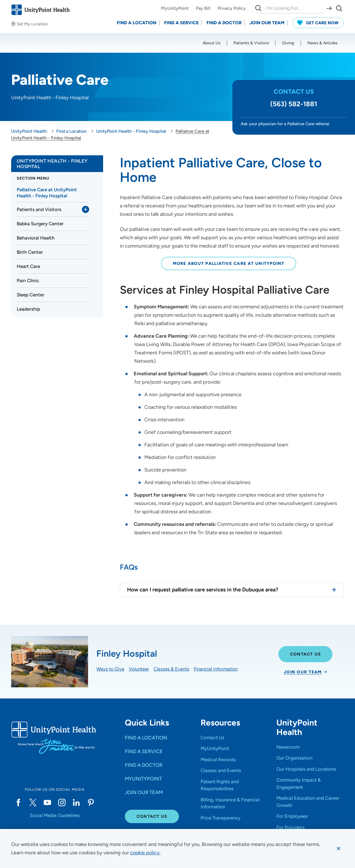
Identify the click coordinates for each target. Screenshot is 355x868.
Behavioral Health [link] (36, 238)
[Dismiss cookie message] (339, 848)
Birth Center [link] (30, 252)
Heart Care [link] (28, 266)
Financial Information (216, 669)
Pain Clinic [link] (28, 281)
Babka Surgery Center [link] (40, 224)
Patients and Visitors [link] (39, 209)
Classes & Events (171, 669)
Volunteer (139, 669)
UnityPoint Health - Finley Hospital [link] (52, 164)
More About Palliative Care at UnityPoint (229, 263)
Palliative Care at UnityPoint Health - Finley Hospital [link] (47, 193)
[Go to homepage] (40, 10)
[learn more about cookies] (145, 853)
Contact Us (306, 654)
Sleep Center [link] (31, 295)
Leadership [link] (28, 309)
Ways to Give (110, 669)
